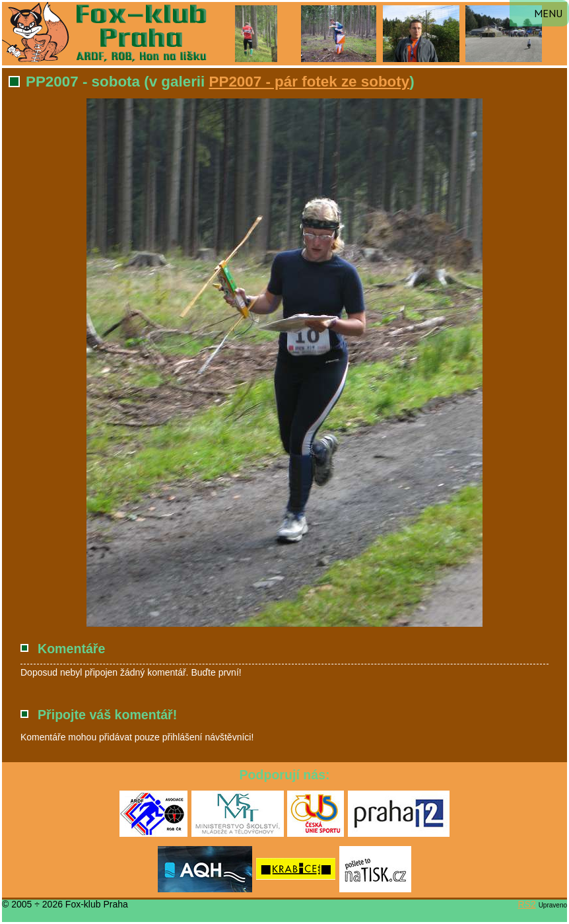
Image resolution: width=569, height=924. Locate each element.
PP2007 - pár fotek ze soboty (310, 82)
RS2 (527, 904)
